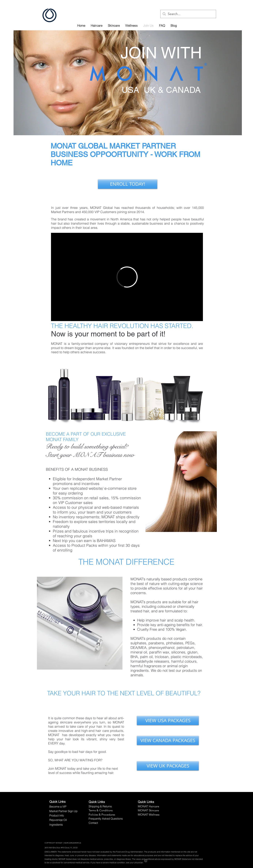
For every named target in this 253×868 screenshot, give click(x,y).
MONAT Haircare (148, 806)
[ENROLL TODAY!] (128, 184)
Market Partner (109, 479)
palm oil (146, 657)
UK (150, 90)
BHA (134, 657)
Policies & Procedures (102, 815)
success (99, 352)
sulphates (138, 643)
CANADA (183, 90)
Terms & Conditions (101, 810)
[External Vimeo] (127, 277)
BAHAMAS (106, 541)
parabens (156, 643)
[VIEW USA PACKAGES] (168, 721)
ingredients (140, 670)
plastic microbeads (186, 657)
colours (191, 661)
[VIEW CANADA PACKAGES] (168, 740)
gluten (192, 652)
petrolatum (185, 648)
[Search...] (188, 14)
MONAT (63, 146)
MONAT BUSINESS (91, 469)
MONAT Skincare (148, 810)
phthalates (175, 643)
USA (132, 90)
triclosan (162, 657)
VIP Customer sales (75, 503)
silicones (178, 652)
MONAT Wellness (149, 815)
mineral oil (139, 652)
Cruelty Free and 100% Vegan (162, 629)
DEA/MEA (138, 648)
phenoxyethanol (162, 648)
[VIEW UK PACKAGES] (168, 766)
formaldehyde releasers (150, 661)
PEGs (190, 643)
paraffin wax (159, 652)
